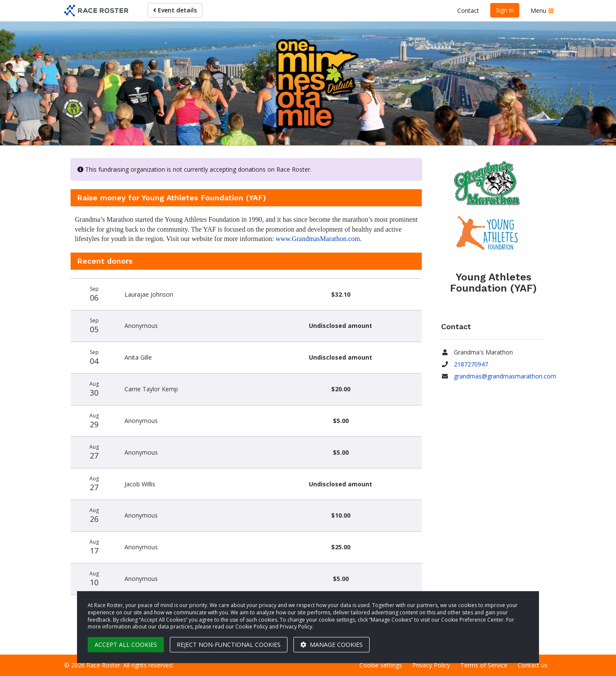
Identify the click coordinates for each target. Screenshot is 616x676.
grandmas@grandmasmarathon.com (505, 376)
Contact (468, 10)
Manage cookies (332, 645)
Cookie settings (381, 665)
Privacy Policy (431, 665)
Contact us (533, 665)
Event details (175, 10)
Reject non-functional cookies (229, 645)
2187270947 (471, 364)
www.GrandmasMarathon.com (318, 239)
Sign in (505, 10)
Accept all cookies (126, 645)
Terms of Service (484, 665)
